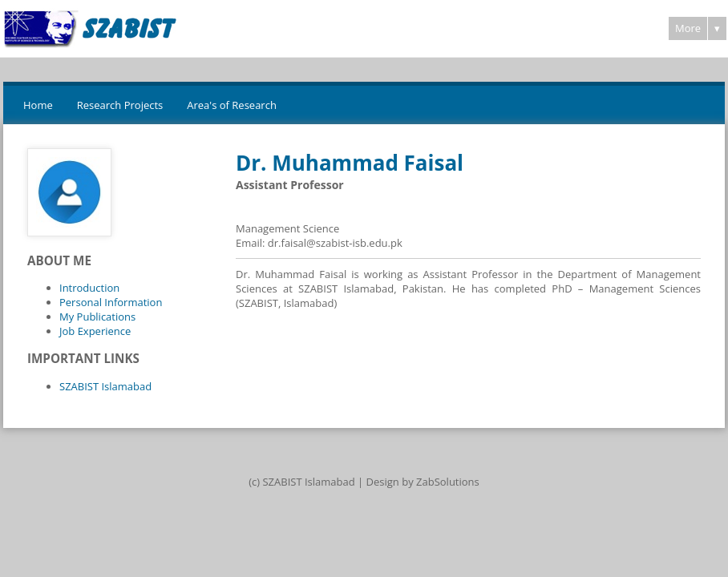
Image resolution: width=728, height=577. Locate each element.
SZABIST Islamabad (105, 386)
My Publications (97, 317)
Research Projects (120, 105)
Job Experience (95, 331)
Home (38, 105)
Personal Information (111, 302)
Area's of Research (232, 105)
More (688, 28)
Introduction (89, 288)
